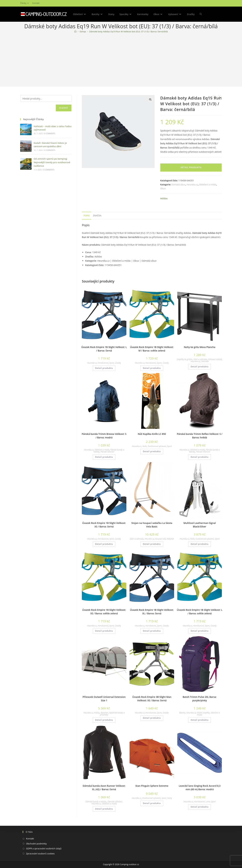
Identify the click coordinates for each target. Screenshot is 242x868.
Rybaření (104, 713)
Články (25, 3)
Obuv (163, 188)
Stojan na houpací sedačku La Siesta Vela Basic (152, 525)
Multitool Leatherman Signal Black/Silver (200, 525)
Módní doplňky (203, 713)
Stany (170, 798)
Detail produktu (191, 167)
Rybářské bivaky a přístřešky (112, 714)
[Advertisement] (121, 61)
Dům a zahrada (200, 359)
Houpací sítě (160, 539)
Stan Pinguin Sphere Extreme (152, 786)
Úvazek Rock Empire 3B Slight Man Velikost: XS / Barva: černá (152, 699)
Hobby (97, 713)
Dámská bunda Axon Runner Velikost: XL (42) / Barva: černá (104, 788)
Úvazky (118, 363)
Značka (97, 216)
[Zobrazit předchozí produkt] (214, 97)
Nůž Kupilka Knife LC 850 (152, 434)
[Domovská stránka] (75, 31)
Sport (112, 363)
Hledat (64, 108)
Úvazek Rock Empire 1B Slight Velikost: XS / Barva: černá (104, 525)
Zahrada (205, 361)
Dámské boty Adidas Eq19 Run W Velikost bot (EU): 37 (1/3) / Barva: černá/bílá (129, 31)
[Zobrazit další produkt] (219, 97)
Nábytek (170, 539)
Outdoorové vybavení (157, 446)
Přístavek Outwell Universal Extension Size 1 (104, 699)
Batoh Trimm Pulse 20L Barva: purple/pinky (200, 699)
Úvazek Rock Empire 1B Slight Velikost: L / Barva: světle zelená (200, 612)
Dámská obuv (179, 185)
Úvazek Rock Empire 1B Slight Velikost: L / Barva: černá (104, 349)
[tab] (87, 216)
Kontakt (36, 3)
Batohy (182, 713)
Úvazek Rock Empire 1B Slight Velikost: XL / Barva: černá (152, 612)
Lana (208, 802)
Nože (145, 446)
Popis (87, 216)
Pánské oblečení (107, 452)
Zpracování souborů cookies (40, 854)
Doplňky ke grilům (185, 359)
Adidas (164, 198)
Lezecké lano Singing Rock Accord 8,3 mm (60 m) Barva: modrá (200, 788)
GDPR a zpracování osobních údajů (44, 848)
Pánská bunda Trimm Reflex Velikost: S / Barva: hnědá (200, 436)
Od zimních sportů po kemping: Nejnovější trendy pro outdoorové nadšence (52, 162)
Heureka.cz (192, 185)
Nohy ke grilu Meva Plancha (200, 347)
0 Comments (50, 133)
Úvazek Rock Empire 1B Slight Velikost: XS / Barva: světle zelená (104, 612)
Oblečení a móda (208, 185)
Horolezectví (103, 363)
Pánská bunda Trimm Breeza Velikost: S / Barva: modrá (104, 436)
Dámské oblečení (115, 802)
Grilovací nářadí (215, 359)
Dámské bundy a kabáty (96, 802)
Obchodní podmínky (36, 844)
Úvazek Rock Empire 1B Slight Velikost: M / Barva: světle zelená (152, 349)
